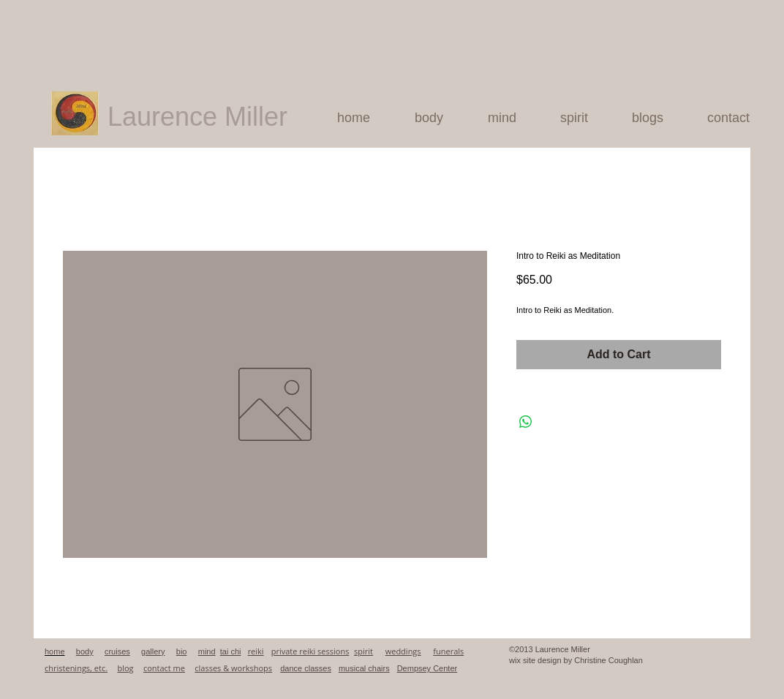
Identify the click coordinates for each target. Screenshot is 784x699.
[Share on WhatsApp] (526, 422)
